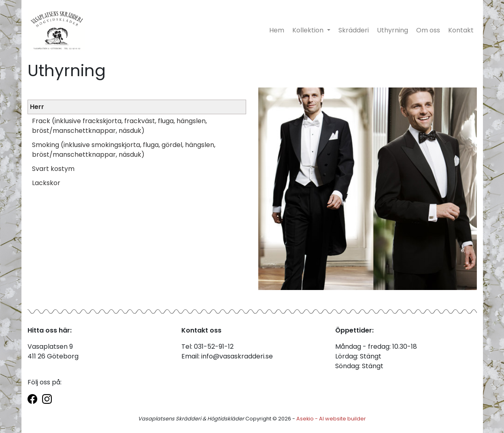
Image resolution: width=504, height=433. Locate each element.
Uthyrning (392, 30)
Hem (277, 30)
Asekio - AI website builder (331, 419)
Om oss (428, 30)
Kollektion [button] (309, 30)
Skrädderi (354, 30)
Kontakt (461, 30)
